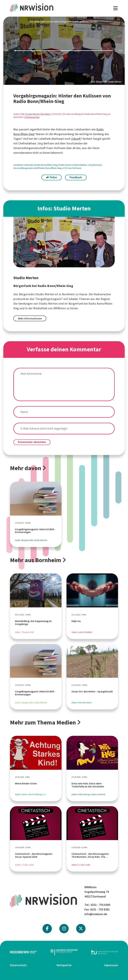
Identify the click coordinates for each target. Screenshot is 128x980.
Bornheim (46, 114)
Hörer (69, 165)
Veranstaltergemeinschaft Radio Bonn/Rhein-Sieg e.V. (39, 168)
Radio (62, 165)
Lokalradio (29, 165)
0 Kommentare (32, 117)
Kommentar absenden (32, 442)
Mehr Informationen (30, 318)
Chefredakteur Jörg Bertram (87, 165)
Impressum (111, 965)
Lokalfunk (18, 165)
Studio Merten (33, 114)
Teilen (52, 177)
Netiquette (64, 965)
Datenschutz (18, 965)
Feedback (76, 177)
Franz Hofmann (74, 168)
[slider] (64, 51)
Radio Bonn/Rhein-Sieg (47, 165)
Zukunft (76, 139)
